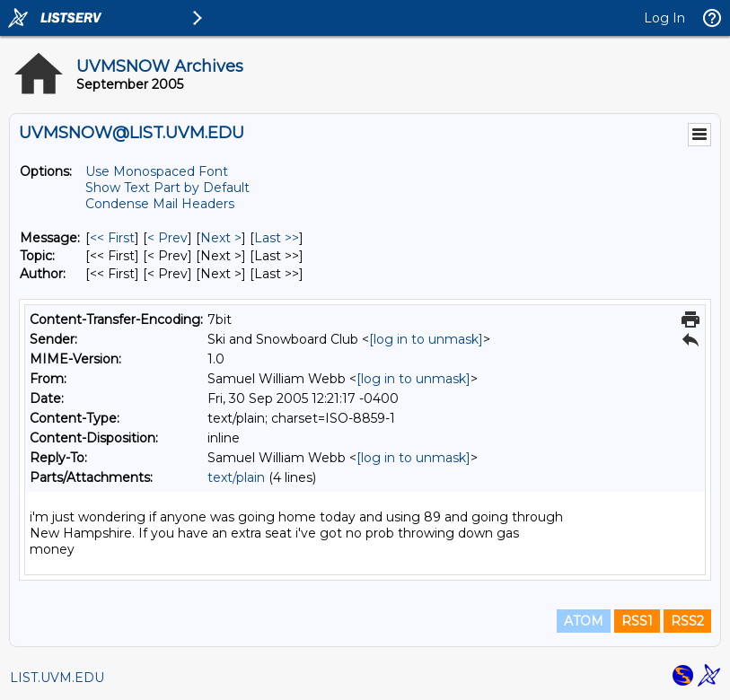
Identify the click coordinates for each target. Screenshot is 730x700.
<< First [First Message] (112, 238)
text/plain (236, 477)
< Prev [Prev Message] (167, 238)
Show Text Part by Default (167, 188)
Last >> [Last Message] (277, 238)
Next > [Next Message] (221, 238)
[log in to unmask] (426, 339)
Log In (664, 18)
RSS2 (687, 621)
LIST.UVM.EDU (57, 678)
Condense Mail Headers (160, 204)
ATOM (584, 621)
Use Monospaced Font (157, 171)
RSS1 (637, 621)
